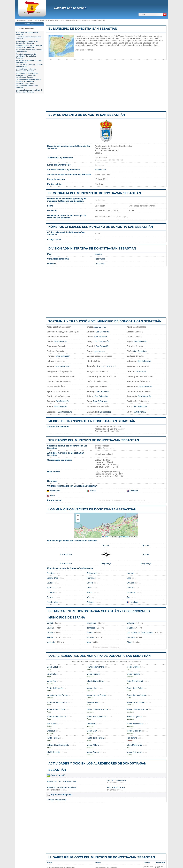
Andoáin (50, 588)
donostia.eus (100, 170)
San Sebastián (101, 337)
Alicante (90, 637)
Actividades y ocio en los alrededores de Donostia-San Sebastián (27, 86)
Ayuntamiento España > (25, 20)
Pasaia (106, 545)
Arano (89, 592)
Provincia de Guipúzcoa (69, 20)
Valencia (131, 623)
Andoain (113, 783)
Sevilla (50, 628)
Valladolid (51, 642)
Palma (90, 633)
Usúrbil (50, 583)
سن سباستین (99, 351)
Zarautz (113, 790)
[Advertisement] (106, 85)
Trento (91, 491)
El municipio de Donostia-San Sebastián (83, 29)
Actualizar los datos (84, 50)
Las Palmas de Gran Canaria (140, 633)
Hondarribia (55, 790)
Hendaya (134, 602)
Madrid (50, 623)
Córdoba (131, 637)
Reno (51, 496)
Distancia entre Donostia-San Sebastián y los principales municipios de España (27, 75)
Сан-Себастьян (100, 401)
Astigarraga (106, 564)
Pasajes (50, 573)
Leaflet (105, 537)
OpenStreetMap (123, 537)
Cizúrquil (51, 592)
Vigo (89, 642)
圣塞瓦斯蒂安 (140, 412)
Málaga (130, 628)
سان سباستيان (100, 327)
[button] (78, 516)
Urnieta (90, 583)
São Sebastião (145, 396)
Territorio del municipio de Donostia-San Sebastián (94, 440)
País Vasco (100, 259)
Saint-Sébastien (63, 356)
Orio (89, 588)
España (98, 254)
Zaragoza (91, 628)
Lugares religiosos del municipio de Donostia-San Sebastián (102, 857)
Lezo (129, 578)
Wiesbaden (53, 491)
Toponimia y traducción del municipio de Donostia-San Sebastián (105, 321)
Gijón (129, 642)
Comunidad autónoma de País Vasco (46, 20)
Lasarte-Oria (66, 555)
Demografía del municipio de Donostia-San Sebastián (95, 193)
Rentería (91, 578)
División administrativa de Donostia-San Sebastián (92, 248)
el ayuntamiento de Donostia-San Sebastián (87, 115)
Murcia (50, 633)
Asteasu (90, 602)
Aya (129, 597)
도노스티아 (141, 371)
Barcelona (91, 623)
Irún (88, 597)
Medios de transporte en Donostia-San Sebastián (92, 421)
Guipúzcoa (100, 264)
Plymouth (133, 491)
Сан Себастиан (103, 332)
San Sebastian (146, 386)
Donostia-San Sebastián (70, 8)
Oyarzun (131, 583)
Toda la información (26, 28)
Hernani (130, 573)
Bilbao (50, 637)
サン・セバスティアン (106, 366)
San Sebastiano (62, 366)
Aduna (130, 588)
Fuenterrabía (52, 602)
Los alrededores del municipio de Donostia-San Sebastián (100, 656)
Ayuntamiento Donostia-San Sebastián (91, 20)
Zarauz (50, 597)
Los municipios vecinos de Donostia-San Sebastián (92, 509)
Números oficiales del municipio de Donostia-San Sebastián (101, 227)
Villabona (131, 592)
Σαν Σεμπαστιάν (102, 341)
